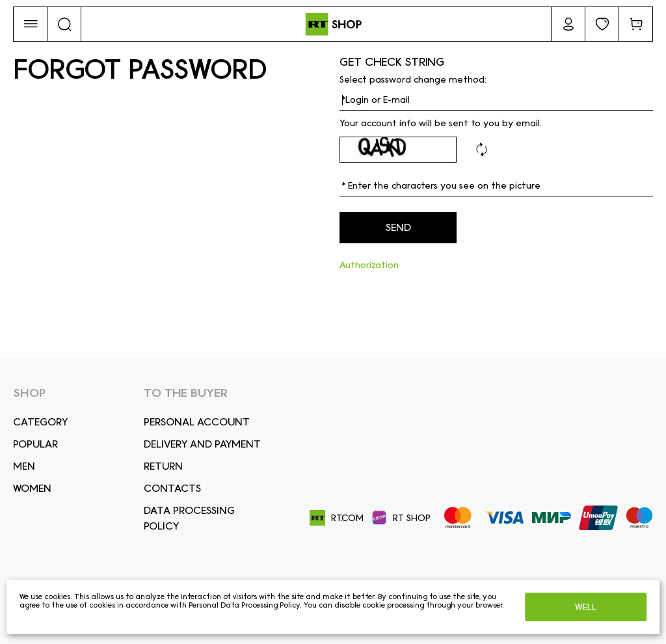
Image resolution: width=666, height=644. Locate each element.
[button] (30, 24)
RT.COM (337, 518)
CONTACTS (172, 488)
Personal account (197, 422)
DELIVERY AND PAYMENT (202, 444)
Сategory (40, 422)
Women (32, 488)
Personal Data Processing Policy (244, 605)
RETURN (163, 466)
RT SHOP (401, 518)
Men (24, 466)
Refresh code (481, 150)
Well (586, 607)
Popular (35, 444)
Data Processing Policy (189, 518)
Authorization (369, 265)
